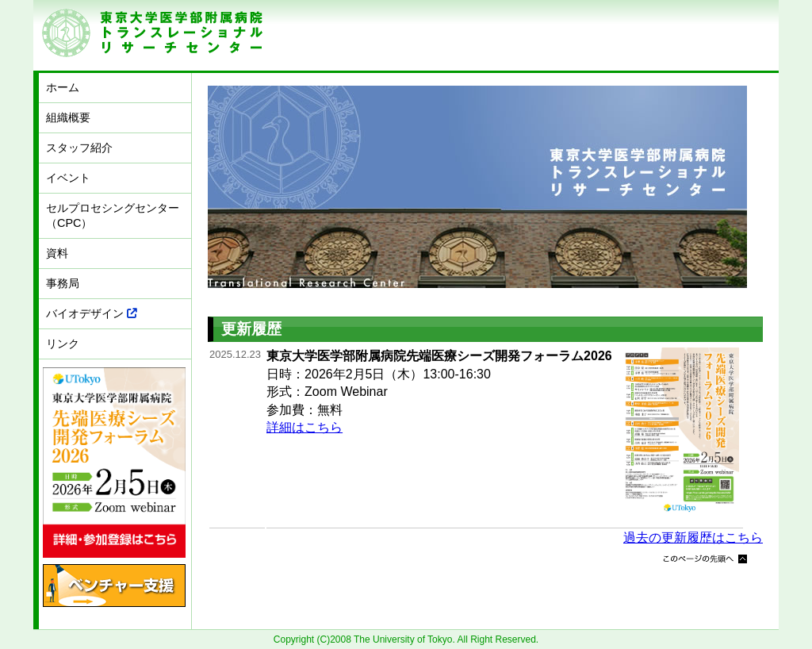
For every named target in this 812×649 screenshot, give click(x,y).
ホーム (63, 87)
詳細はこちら (304, 427)
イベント (68, 178)
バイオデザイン (92, 313)
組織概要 (68, 117)
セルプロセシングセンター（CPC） (113, 215)
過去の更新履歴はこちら (693, 538)
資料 (57, 253)
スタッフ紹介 (79, 148)
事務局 (63, 283)
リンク (63, 344)
